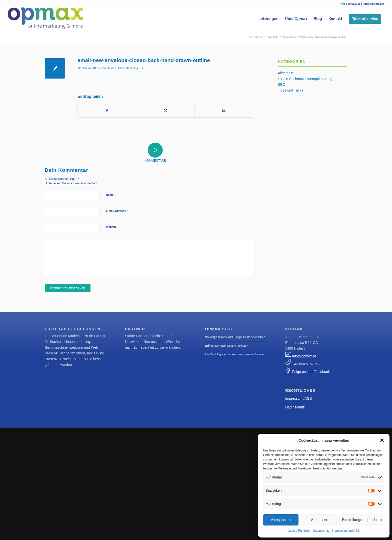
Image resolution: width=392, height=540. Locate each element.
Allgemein (285, 73)
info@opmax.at (304, 356)
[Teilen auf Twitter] (165, 111)
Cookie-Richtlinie (299, 531)
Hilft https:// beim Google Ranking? (226, 346)
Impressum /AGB (299, 398)
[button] (382, 440)
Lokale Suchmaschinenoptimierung (305, 79)
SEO (281, 85)
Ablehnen (319, 520)
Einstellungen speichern (362, 520)
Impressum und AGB (346, 531)
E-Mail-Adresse (117, 211)
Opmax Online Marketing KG (125, 68)
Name (111, 195)
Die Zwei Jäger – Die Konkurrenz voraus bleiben (234, 354)
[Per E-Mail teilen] (224, 111)
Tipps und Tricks (290, 90)
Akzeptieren (281, 520)
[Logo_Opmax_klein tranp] (45, 19)
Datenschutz (321, 531)
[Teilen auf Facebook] (107, 111)
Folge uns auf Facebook (311, 372)
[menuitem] (268, 19)
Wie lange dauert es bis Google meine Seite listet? (235, 337)
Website (111, 227)
